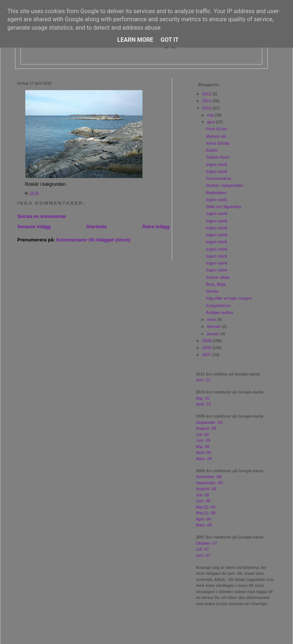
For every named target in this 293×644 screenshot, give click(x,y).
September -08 (209, 483)
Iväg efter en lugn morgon (229, 298)
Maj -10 (203, 398)
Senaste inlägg (34, 227)
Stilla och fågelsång (223, 207)
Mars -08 (204, 525)
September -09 (209, 422)
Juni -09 (203, 440)
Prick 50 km (216, 129)
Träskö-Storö (217, 157)
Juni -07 (203, 555)
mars (212, 319)
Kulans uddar (218, 277)
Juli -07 (202, 549)
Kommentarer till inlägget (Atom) (93, 240)
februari (214, 326)
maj (211, 115)
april (211, 122)
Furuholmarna (218, 178)
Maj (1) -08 (206, 513)
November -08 (209, 477)
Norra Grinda (218, 143)
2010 (207, 108)
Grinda (212, 291)
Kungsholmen (218, 306)
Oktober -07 (207, 543)
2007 (207, 355)
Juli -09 (202, 434)
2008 (207, 348)
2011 (207, 101)
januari (214, 334)
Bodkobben (216, 193)
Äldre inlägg (156, 227)
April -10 (203, 404)
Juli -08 (202, 495)
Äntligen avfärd (219, 312)
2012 (207, 94)
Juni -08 (203, 501)
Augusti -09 (206, 428)
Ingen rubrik (216, 164)
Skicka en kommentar (42, 216)
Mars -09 (204, 459)
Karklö (212, 150)
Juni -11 (203, 380)
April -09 (203, 452)
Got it (169, 40)
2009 (207, 341)
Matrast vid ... (218, 136)
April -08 (203, 519)
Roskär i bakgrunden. (225, 185)
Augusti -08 (206, 489)
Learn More (135, 40)
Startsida (96, 227)
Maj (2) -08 (206, 507)
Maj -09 (203, 447)
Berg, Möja (216, 284)
